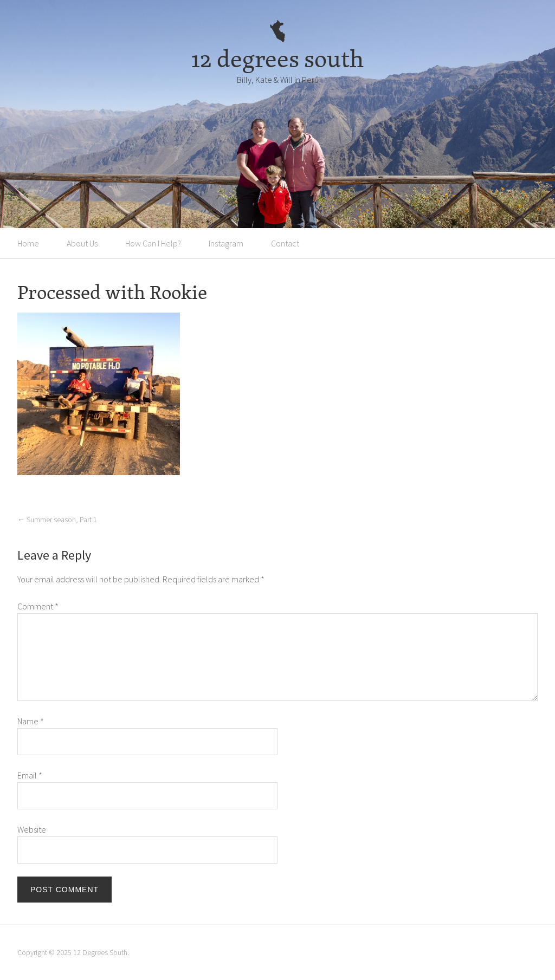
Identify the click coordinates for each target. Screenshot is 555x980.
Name (31, 721)
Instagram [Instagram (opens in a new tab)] (226, 243)
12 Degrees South (100, 952)
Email (30, 775)
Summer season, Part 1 (57, 520)
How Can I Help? (153, 243)
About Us (82, 243)
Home (28, 243)
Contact (285, 243)
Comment (38, 606)
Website (32, 829)
